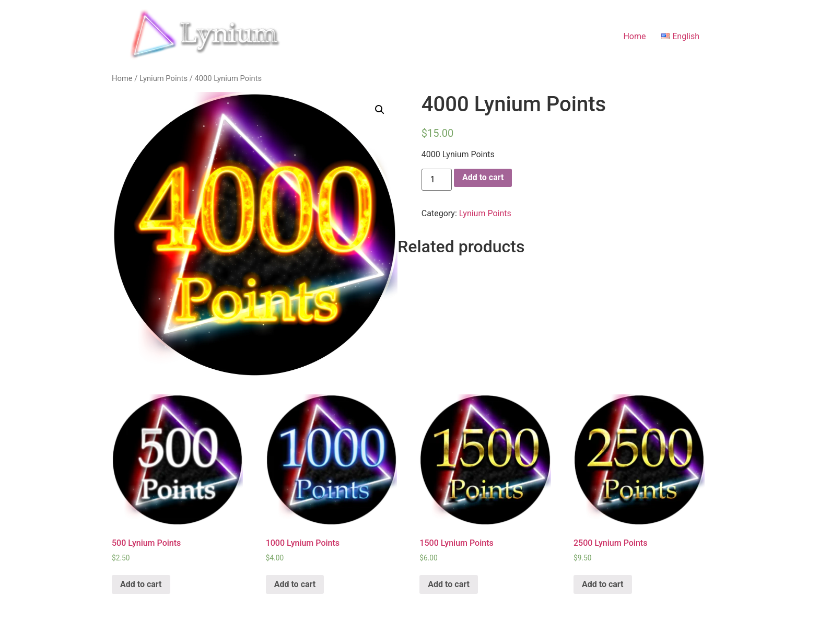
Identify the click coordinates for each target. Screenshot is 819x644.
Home (634, 36)
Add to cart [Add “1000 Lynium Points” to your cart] (295, 584)
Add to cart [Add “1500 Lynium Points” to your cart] (449, 584)
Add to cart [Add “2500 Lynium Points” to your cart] (603, 584)
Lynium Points (163, 78)
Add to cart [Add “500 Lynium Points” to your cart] (141, 584)
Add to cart (483, 177)
